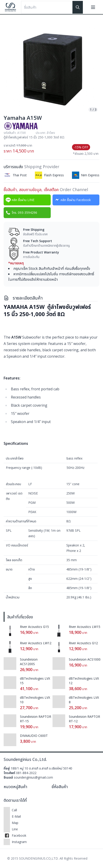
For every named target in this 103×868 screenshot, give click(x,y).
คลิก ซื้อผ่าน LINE (19, 200)
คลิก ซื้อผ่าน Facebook (72, 200)
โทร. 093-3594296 (21, 213)
